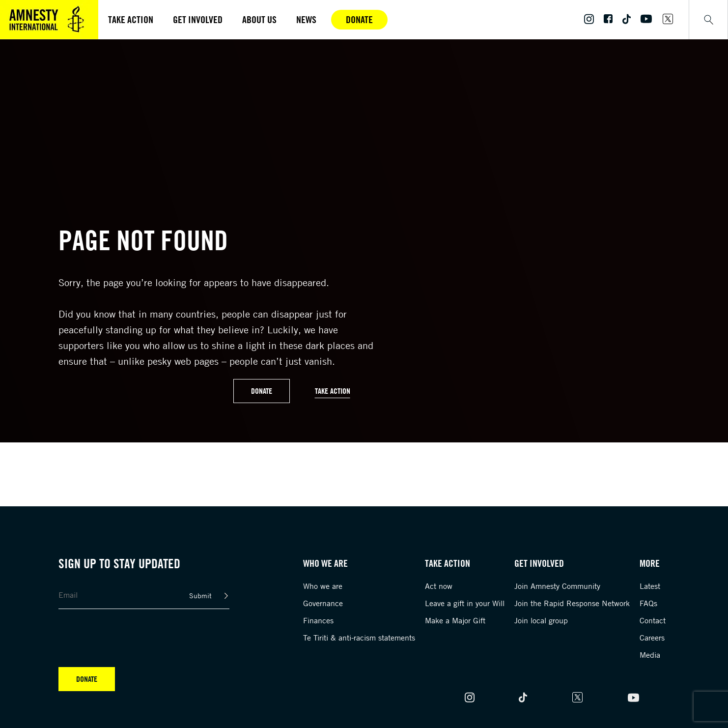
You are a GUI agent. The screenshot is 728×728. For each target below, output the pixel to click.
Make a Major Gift (455, 620)
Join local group (541, 620)
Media (650, 655)
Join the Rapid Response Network (572, 603)
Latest (650, 586)
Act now (439, 586)
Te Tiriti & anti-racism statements (359, 638)
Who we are (323, 586)
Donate (359, 19)
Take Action (333, 391)
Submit (200, 596)
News (306, 19)
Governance (323, 603)
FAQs (648, 603)
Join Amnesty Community (557, 586)
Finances (318, 620)
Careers (652, 638)
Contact (653, 620)
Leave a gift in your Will (465, 603)
